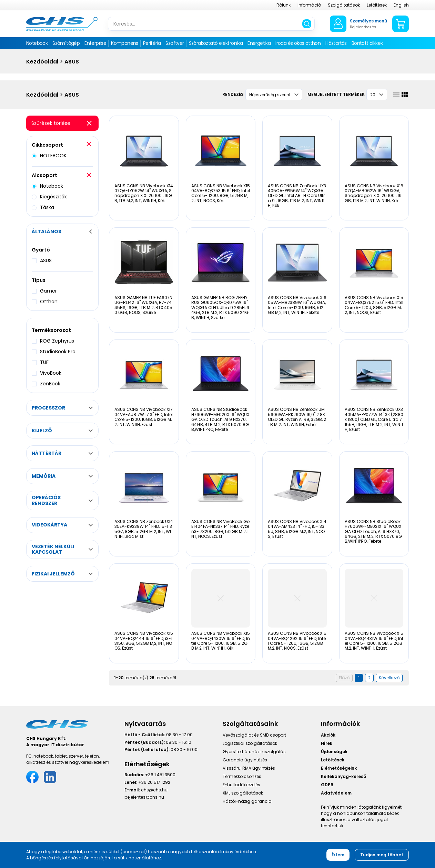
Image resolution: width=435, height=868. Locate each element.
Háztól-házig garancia (247, 801)
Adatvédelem (336, 793)
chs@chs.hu (154, 790)
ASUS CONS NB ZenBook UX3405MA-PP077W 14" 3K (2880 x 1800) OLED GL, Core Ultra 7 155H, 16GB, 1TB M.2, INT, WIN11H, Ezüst (374, 419)
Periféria (152, 43)
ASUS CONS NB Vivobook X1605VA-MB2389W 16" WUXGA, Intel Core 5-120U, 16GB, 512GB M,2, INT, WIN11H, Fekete (297, 305)
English (401, 5)
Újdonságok (334, 752)
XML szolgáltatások (243, 793)
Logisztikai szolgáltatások (250, 743)
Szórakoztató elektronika (216, 43)
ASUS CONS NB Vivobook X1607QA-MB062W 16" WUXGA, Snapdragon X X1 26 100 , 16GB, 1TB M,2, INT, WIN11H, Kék (374, 193)
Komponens (125, 43)
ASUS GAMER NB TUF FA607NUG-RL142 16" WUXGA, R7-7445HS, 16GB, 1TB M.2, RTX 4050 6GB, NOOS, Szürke (143, 305)
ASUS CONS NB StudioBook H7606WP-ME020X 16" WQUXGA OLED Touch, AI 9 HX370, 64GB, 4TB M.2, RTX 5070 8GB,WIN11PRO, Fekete (220, 419)
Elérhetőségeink (339, 768)
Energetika (259, 43)
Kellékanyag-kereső (343, 776)
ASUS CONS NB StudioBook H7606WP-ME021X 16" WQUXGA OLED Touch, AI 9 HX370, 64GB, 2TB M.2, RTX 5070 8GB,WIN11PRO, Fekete (373, 531)
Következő (389, 678)
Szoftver (175, 43)
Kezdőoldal (42, 62)
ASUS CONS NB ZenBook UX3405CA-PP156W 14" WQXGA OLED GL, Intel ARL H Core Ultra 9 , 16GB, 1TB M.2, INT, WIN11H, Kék (297, 196)
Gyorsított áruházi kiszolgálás (254, 752)
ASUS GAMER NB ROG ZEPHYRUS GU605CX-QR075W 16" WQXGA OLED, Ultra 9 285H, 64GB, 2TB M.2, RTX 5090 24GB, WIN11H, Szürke (220, 308)
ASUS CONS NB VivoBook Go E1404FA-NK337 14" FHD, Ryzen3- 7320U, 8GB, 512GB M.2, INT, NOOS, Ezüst (220, 529)
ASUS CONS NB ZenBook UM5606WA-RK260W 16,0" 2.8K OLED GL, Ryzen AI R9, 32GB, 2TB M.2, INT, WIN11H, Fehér (297, 417)
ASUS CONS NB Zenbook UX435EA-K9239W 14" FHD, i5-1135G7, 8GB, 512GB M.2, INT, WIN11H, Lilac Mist (144, 529)
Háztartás (336, 43)
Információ (309, 5)
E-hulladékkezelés (241, 785)
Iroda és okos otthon (298, 43)
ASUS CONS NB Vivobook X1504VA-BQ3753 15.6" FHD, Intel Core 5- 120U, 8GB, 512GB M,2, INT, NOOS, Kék (221, 193)
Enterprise (95, 43)
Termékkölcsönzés (242, 776)
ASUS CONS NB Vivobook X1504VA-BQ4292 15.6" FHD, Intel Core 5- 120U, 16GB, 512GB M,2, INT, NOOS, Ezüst (297, 641)
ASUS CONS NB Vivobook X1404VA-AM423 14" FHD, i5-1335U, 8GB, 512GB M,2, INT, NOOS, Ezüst (297, 529)
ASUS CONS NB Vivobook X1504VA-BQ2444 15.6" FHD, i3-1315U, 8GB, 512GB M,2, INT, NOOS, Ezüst (144, 641)
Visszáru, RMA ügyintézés (249, 768)
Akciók (328, 735)
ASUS (72, 62)
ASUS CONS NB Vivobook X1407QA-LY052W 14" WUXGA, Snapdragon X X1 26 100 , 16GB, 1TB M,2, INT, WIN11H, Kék (144, 193)
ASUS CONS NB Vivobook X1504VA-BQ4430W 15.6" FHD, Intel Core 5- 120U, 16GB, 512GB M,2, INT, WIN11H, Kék (221, 641)
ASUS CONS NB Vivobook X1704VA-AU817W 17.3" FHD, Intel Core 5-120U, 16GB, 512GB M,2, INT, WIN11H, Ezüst (144, 417)
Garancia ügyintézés (245, 760)
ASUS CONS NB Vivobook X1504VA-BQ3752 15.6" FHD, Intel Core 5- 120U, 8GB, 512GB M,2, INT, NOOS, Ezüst (374, 305)
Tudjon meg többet (382, 855)
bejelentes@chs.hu (144, 797)
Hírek (327, 743)
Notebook (37, 43)
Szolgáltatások (344, 5)
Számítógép (66, 43)
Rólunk (284, 5)
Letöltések (377, 5)
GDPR (327, 785)
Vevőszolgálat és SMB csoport (254, 735)
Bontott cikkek (367, 43)
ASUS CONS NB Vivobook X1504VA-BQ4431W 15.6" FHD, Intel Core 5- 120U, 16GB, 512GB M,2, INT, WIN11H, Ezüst (374, 641)
